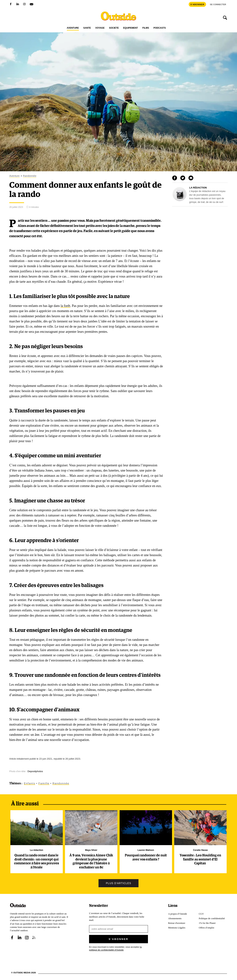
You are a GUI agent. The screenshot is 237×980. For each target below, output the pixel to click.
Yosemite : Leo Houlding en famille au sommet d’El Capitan (200, 859)
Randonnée (30, 176)
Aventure (73, 28)
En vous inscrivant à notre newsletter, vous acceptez (115, 948)
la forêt (65, 306)
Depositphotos (35, 771)
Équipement (130, 28)
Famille (44, 783)
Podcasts (160, 28)
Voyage (100, 28)
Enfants (30, 783)
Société (114, 28)
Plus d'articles (118, 883)
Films (146, 28)
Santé (87, 28)
